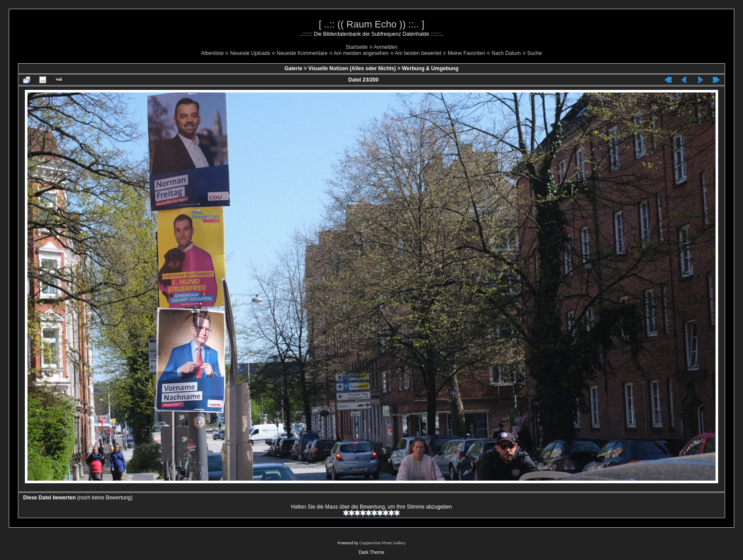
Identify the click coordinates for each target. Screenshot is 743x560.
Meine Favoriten (467, 53)
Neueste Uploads (250, 53)
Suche (535, 53)
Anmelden (385, 47)
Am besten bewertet (418, 53)
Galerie (293, 68)
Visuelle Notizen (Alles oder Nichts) (352, 68)
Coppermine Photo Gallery (382, 543)
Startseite (357, 47)
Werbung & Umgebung (430, 68)
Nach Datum (506, 53)
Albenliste (212, 53)
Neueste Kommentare (302, 53)
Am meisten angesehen (361, 53)
